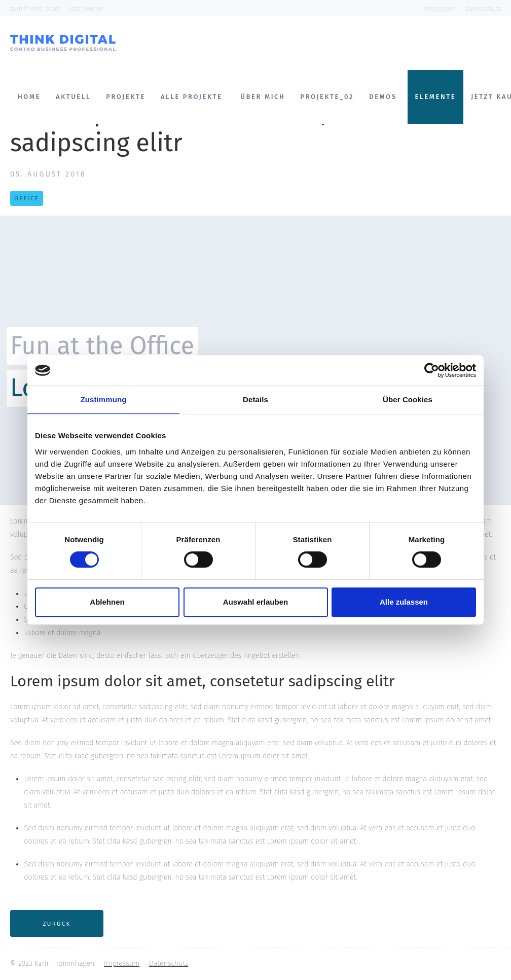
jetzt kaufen (86, 8)
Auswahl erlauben (255, 602)
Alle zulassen (404, 602)
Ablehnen (107, 602)
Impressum (441, 8)
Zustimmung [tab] (104, 399)
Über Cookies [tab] (408, 399)
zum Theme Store (35, 8)
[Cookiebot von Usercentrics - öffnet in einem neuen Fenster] (432, 370)
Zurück (57, 924)
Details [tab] (255, 399)
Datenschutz (483, 8)
